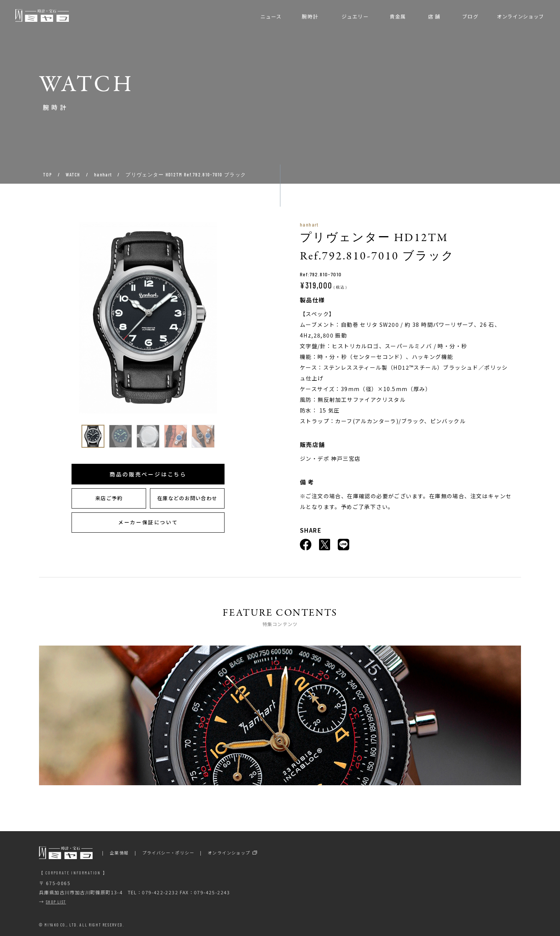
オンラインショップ (229, 853)
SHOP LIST (56, 902)
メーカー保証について (148, 522)
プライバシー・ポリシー (168, 853)
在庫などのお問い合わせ (187, 498)
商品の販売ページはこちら (148, 474)
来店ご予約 (109, 498)
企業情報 (119, 853)
